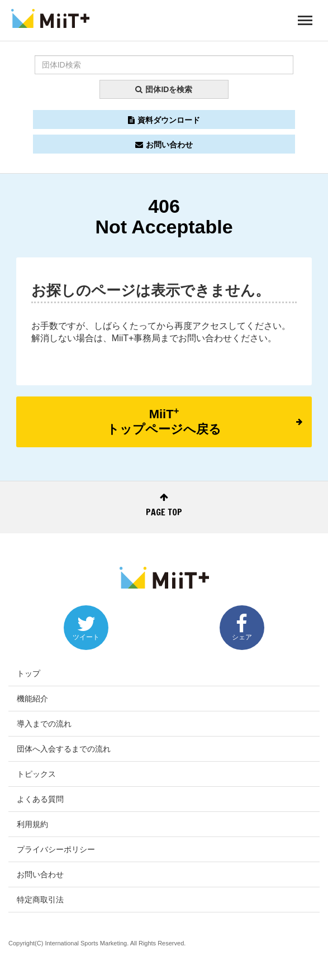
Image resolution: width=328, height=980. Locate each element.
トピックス (36, 774)
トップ (28, 673)
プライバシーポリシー (56, 849)
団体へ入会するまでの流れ (64, 749)
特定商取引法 (40, 900)
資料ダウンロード (164, 120)
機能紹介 (32, 699)
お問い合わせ (164, 145)
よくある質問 (40, 799)
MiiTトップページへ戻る (205, 421)
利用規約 (32, 824)
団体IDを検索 (164, 89)
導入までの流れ (44, 724)
